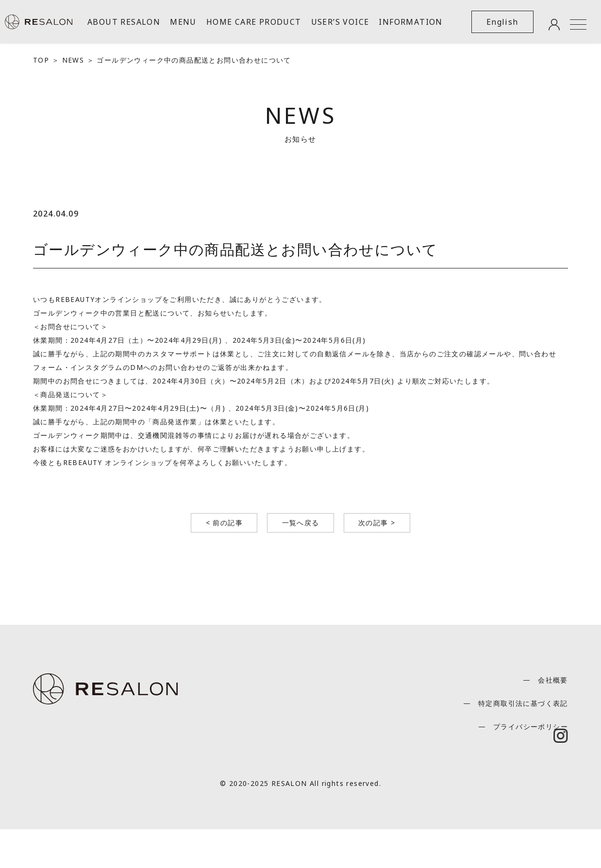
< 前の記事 (223, 523)
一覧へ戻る (301, 523)
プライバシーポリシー (531, 726)
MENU (183, 22)
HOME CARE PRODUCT (254, 22)
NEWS (73, 60)
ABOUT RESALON (124, 22)
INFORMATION (410, 22)
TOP (41, 60)
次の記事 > (378, 523)
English (502, 22)
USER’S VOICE (340, 22)
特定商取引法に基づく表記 (523, 703)
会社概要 (553, 680)
